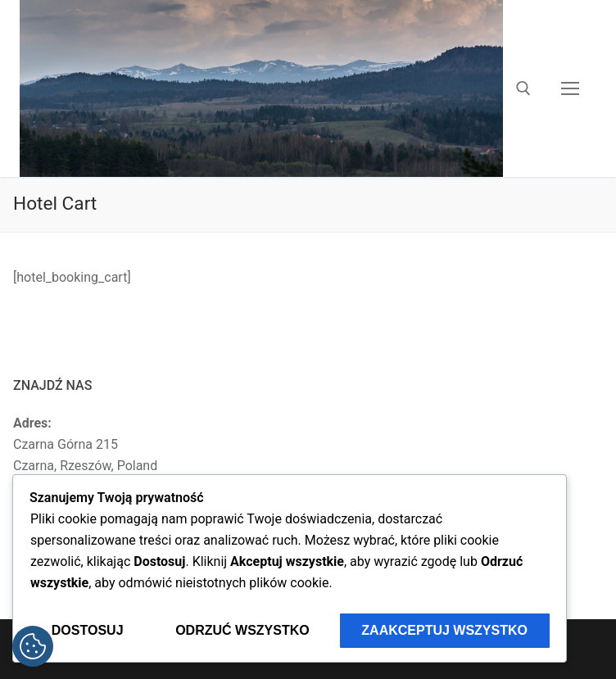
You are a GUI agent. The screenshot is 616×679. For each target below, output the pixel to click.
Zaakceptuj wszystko (444, 630)
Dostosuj (88, 630)
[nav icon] (570, 88)
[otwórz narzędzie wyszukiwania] (523, 88)
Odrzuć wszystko (242, 630)
